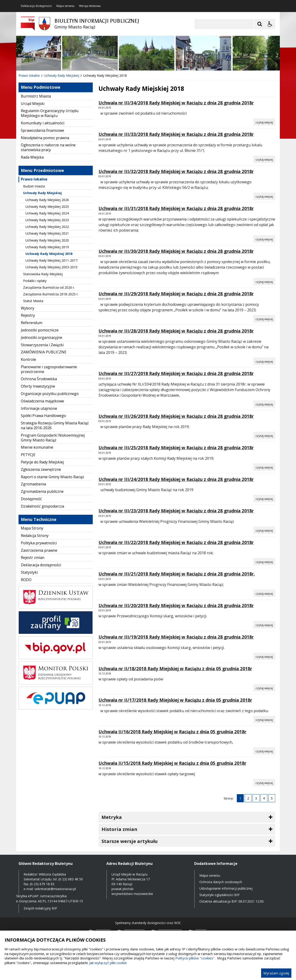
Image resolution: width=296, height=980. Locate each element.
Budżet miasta (34, 186)
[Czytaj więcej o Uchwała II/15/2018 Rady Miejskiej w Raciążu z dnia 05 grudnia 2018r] (264, 783)
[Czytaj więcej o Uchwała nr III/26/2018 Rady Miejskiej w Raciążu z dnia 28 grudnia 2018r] (264, 435)
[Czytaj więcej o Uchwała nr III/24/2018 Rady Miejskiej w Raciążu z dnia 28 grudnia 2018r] (264, 499)
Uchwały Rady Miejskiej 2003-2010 (51, 267)
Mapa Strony (32, 528)
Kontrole (28, 359)
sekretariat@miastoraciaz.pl (55, 889)
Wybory (28, 308)
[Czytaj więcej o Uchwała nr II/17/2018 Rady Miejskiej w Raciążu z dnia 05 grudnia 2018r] (264, 720)
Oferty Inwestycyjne (38, 386)
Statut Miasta (33, 301)
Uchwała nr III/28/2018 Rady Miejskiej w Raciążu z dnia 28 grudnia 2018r (176, 331)
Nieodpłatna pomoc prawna (45, 138)
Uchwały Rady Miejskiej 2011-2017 (51, 260)
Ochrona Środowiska (39, 379)
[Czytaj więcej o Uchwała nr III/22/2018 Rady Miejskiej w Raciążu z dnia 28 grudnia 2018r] (264, 562)
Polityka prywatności (39, 543)
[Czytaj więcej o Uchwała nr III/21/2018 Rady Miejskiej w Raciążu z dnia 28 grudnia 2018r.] (264, 593)
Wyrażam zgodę (276, 973)
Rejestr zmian (33, 557)
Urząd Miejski (33, 104)
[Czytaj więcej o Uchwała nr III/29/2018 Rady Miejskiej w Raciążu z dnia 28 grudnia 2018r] (264, 319)
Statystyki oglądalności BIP (219, 895)
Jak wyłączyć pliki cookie (108, 963)
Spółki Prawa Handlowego (43, 416)
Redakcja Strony (35, 536)
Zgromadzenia (33, 484)
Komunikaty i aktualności (43, 123)
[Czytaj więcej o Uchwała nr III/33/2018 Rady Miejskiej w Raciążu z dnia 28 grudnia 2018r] (264, 159)
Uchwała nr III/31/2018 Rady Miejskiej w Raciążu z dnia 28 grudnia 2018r (176, 208)
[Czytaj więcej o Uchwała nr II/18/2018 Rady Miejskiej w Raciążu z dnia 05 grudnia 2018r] (264, 688)
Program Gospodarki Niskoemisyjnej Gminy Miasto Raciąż (53, 438)
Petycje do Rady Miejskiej (42, 462)
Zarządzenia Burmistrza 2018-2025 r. (51, 294)
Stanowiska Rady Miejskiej (43, 274)
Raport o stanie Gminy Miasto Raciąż (52, 477)
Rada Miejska (32, 157)
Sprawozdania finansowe (42, 130)
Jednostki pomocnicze (40, 330)
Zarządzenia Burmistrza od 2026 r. (49, 287)
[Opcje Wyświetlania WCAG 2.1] (270, 24)
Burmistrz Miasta (36, 96)
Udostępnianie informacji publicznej (226, 888)
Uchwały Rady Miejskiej (42, 193)
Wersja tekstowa (90, 6)
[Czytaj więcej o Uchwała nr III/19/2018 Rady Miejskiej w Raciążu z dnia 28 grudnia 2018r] (264, 656)
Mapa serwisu (65, 6)
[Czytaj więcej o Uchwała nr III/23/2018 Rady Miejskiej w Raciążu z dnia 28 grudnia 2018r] (264, 530)
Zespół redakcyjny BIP (40, 908)
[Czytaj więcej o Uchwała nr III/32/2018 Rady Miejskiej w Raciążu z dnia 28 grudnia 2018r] (264, 196)
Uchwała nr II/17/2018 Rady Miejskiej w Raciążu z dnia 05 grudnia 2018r (175, 700)
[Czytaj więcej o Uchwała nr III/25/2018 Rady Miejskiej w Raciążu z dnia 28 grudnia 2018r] (264, 467)
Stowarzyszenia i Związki (42, 345)
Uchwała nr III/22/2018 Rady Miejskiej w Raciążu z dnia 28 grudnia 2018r (176, 542)
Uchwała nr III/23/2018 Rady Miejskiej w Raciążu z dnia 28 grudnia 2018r (176, 511)
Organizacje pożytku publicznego (50, 394)
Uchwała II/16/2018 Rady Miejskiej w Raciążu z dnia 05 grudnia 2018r (172, 732)
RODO (26, 580)
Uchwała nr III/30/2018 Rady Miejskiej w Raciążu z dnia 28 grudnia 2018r (176, 251)
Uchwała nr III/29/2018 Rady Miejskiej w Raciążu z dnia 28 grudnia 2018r (176, 294)
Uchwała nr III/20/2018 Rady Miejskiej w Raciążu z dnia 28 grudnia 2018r (176, 606)
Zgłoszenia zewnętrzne (41, 469)
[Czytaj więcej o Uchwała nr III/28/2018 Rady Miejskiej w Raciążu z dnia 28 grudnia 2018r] (264, 361)
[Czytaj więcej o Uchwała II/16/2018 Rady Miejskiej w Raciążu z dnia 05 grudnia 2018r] (264, 751)
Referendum (32, 323)
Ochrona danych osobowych (221, 882)
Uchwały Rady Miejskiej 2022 (47, 227)
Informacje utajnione (39, 408)
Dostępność (31, 499)
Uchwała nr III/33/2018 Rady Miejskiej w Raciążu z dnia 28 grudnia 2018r (176, 134)
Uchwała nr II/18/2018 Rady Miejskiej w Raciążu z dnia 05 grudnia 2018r (175, 669)
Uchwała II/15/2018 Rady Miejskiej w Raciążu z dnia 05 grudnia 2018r (172, 763)
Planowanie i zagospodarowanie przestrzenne (49, 369)
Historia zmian (119, 829)
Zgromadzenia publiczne (42, 491)
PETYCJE (28, 455)
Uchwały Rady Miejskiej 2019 (47, 247)
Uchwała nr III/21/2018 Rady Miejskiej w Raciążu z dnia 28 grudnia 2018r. (177, 574)
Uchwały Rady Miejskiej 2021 (47, 233)
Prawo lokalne (34, 179)
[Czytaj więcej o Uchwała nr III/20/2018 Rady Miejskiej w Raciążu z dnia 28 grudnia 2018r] (264, 625)
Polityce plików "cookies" (195, 958)
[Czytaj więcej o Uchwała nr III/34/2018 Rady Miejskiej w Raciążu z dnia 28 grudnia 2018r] (264, 122)
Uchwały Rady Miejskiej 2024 (47, 213)
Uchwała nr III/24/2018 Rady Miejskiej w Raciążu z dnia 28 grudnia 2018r (176, 479)
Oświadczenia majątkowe (42, 401)
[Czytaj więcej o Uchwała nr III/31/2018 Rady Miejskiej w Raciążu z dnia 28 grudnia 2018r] (264, 239)
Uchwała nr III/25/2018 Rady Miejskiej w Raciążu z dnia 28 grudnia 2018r (176, 448)
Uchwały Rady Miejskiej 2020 (47, 240)
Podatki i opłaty (35, 281)
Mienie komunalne (37, 447)
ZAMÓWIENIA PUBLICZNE (44, 352)
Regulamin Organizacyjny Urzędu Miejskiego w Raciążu (50, 113)
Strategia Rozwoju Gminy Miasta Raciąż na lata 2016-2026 (55, 425)
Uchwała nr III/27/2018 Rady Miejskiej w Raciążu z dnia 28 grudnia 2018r (176, 374)
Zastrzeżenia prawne (39, 550)
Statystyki (29, 572)
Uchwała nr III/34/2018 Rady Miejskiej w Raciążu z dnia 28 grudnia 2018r (176, 103)
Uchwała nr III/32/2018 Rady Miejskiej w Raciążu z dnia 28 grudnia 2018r (176, 171)
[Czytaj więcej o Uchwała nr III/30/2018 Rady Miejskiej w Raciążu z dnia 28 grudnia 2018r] (264, 282)
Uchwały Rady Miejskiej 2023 (47, 220)
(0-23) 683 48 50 (71, 879)
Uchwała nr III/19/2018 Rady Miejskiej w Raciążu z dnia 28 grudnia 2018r (176, 637)
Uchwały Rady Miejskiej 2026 (47, 200)
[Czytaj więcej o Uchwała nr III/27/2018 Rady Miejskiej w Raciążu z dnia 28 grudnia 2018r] (264, 404)
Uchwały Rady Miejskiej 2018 (49, 254)
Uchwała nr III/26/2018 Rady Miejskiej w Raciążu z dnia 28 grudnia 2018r (176, 416)
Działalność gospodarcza (42, 506)
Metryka (112, 817)
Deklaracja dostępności (36, 6)
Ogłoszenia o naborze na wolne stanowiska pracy (48, 147)
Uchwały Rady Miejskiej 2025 (47, 207)
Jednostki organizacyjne (42, 337)
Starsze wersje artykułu (130, 841)
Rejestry (28, 315)
